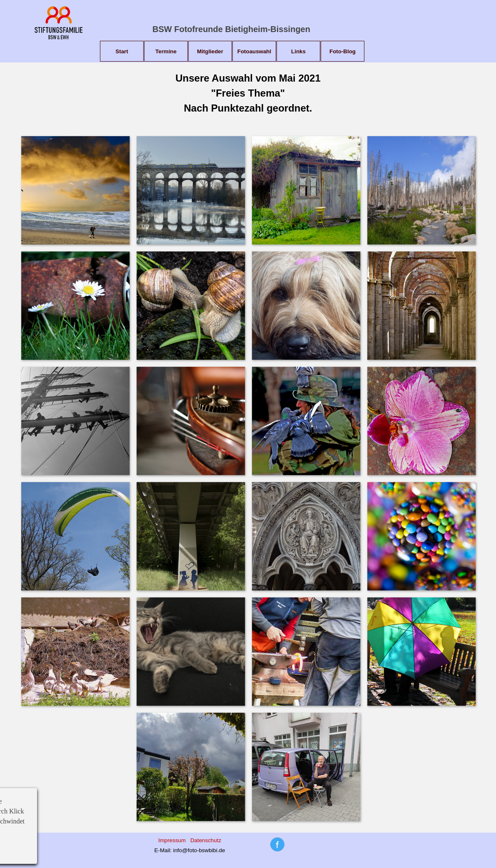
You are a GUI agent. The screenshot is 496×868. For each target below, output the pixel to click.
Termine (166, 51)
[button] (75, 190)
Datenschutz (206, 840)
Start (122, 51)
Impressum (172, 840)
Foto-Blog (343, 51)
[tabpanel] (248, 93)
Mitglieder (210, 51)
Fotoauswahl (254, 51)
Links (298, 51)
